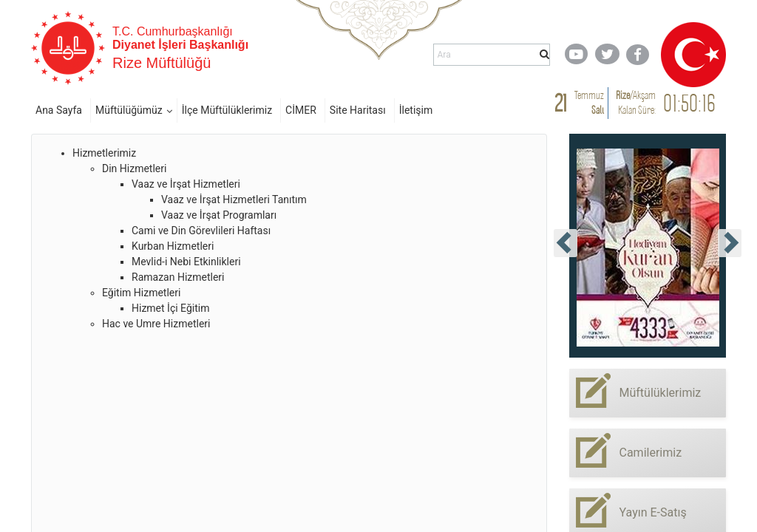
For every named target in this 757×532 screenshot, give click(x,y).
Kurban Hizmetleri (173, 246)
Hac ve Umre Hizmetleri (156, 324)
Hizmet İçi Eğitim (170, 308)
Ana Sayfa (59, 110)
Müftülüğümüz (129, 110)
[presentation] (566, 243)
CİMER (301, 110)
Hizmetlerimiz (104, 153)
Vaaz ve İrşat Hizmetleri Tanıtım (234, 199)
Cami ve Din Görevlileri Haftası (201, 231)
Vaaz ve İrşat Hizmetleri (186, 184)
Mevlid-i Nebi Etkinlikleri (186, 262)
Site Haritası (358, 110)
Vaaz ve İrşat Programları (219, 215)
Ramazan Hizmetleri (178, 277)
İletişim (416, 110)
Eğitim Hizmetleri (141, 293)
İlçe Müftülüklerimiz (227, 110)
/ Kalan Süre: (636, 102)
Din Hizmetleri (134, 168)
